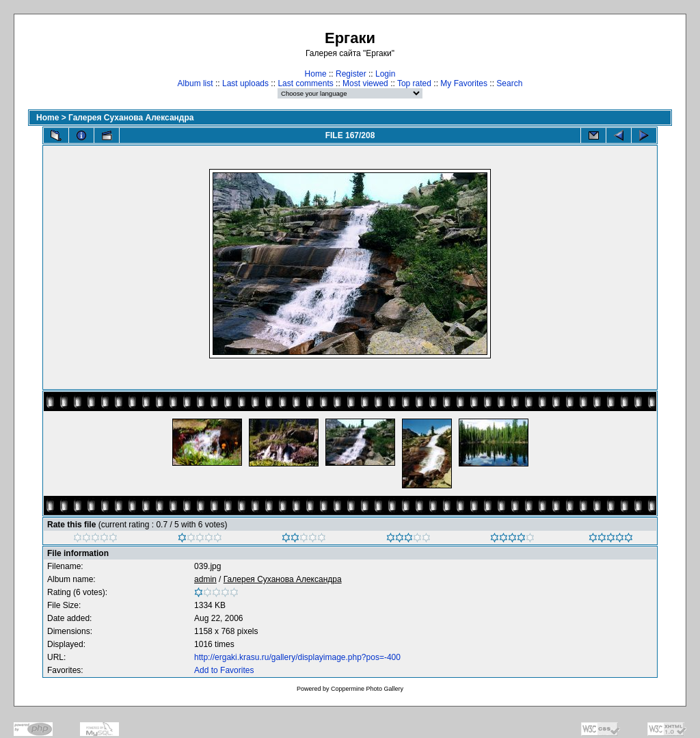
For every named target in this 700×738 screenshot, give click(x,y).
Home (316, 74)
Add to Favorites (224, 670)
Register (351, 74)
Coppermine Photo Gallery (367, 689)
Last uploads (245, 83)
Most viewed (365, 83)
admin (205, 579)
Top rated (414, 83)
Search (509, 83)
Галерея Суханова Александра (131, 118)
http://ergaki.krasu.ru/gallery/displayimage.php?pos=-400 (297, 657)
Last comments (305, 83)
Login (385, 74)
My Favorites (464, 83)
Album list (196, 83)
